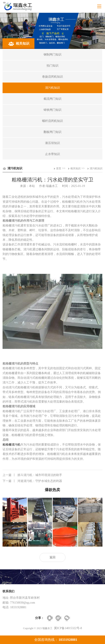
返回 (52, 557)
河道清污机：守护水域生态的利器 (32, 481)
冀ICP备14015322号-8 (68, 628)
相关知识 (75, 168)
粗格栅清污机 (11, 445)
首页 (59, 168)
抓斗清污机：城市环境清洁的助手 (32, 475)
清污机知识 (96, 168)
